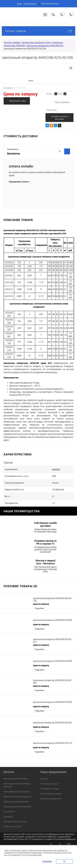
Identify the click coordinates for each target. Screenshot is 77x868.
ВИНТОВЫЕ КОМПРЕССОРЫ (16, 779)
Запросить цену (18, 101)
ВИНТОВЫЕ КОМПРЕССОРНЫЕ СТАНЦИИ (17, 785)
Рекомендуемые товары (51, 794)
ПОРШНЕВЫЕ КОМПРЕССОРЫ (17, 792)
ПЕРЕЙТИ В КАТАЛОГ (13, 827)
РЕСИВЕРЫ (8, 817)
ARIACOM (50, 469)
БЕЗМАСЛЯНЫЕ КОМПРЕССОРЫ (18, 797)
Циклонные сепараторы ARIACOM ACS (45, 46)
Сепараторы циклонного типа (36, 42)
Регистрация (30, 4)
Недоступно (51, 110)
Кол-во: (50, 94)
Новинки (44, 779)
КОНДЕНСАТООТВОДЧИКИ (15, 822)
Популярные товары (49, 784)
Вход (20, 4)
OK (64, 862)
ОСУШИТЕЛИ (9, 812)
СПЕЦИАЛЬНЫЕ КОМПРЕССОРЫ (18, 807)
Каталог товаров (38, 31)
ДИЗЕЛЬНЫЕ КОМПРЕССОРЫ (16, 802)
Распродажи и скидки (50, 789)
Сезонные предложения (51, 799)
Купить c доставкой (67, 151)
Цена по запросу (21, 94)
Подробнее (39, 608)
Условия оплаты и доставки (60, 118)
